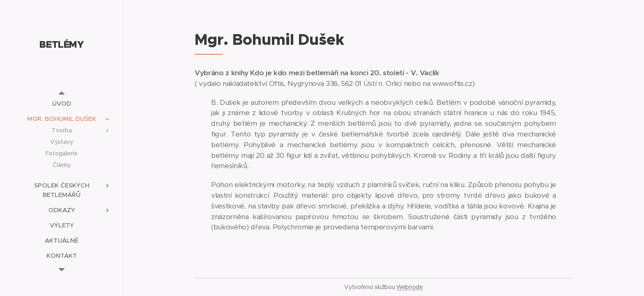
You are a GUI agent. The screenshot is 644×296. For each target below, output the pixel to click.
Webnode (410, 287)
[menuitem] (62, 103)
